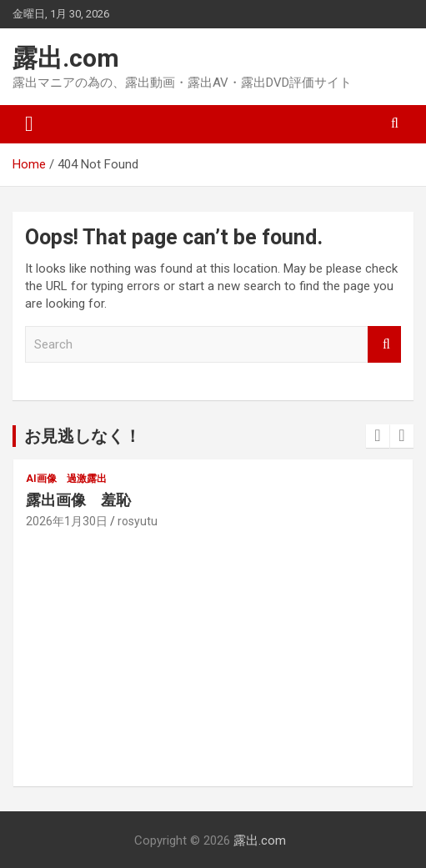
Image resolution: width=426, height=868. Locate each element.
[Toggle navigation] (29, 124)
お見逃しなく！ (83, 436)
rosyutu (138, 521)
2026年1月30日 (67, 521)
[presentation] (378, 436)
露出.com (66, 58)
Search (384, 345)
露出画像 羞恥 (78, 500)
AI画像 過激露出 (66, 479)
